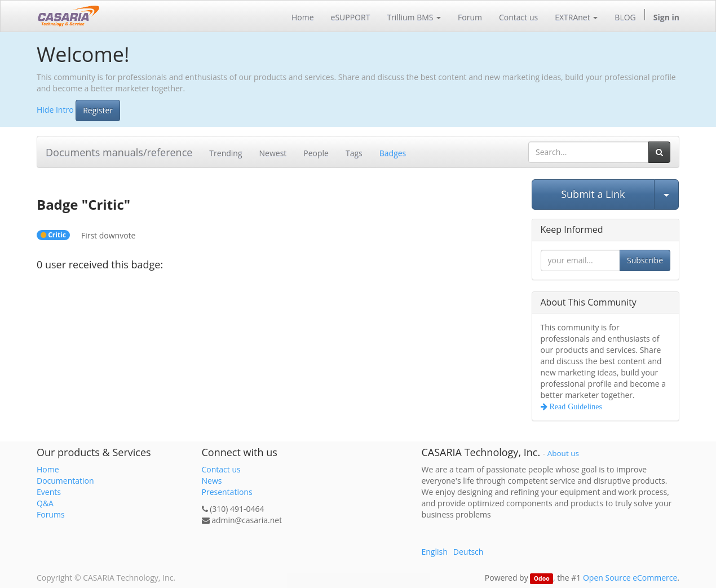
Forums (51, 514)
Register (98, 110)
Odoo (542, 578)
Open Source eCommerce (630, 578)
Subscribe (645, 260)
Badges (393, 153)
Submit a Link (593, 194)
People (316, 153)
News (212, 481)
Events (49, 492)
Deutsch (469, 552)
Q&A (45, 503)
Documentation (65, 481)
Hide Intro (55, 109)
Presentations (227, 492)
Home (48, 469)
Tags (354, 153)
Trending (226, 153)
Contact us (221, 469)
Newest (273, 153)
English (435, 552)
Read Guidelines (575, 406)
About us (563, 453)
